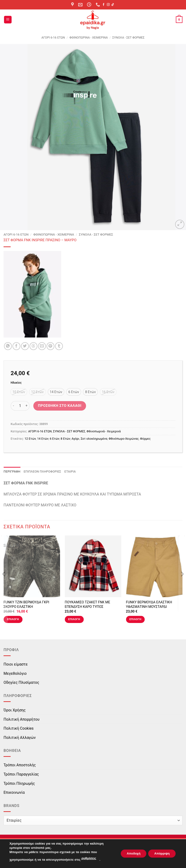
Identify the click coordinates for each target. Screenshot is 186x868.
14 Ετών (43, 439)
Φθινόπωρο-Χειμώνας (124, 439)
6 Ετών (54, 439)
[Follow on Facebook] (104, 5)
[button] (8, 20)
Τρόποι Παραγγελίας (21, 774)
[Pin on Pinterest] (50, 346)
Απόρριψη (160, 854)
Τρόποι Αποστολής (20, 765)
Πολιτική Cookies (19, 728)
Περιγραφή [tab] (12, 471)
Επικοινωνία (14, 792)
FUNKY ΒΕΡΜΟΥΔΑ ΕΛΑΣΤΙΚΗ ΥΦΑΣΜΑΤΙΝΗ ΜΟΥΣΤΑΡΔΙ (149, 605)
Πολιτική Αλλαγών (20, 738)
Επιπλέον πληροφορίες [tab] (42, 471)
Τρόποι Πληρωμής (19, 783)
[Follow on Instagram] (108, 5)
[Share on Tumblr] (59, 346)
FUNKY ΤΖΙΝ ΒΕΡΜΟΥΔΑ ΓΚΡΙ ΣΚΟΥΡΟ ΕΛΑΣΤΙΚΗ (26, 605)
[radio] (19, 392)
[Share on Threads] (33, 346)
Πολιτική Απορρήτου (22, 719)
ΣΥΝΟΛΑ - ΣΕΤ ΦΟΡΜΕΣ (128, 37)
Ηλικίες (16, 383)
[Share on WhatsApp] (8, 346)
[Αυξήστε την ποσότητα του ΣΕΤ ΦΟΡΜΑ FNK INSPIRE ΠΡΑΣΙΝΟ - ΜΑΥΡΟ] (27, 406)
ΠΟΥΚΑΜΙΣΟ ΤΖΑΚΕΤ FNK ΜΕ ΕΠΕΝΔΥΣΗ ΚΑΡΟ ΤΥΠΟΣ (87, 605)
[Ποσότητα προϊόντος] (20, 406)
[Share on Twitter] (25, 346)
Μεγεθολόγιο (15, 673)
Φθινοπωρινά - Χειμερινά (89, 37)
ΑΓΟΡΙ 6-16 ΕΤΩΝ (53, 37)
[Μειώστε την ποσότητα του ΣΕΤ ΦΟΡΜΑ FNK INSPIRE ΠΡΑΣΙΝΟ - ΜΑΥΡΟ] (13, 406)
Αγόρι (76, 439)
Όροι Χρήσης (15, 710)
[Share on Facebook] (16, 346)
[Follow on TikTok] (113, 5)
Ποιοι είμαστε (16, 664)
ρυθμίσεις (88, 859)
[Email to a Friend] (42, 346)
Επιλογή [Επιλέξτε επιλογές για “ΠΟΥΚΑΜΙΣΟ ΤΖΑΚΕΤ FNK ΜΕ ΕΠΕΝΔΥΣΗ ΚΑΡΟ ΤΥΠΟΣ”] (74, 619)
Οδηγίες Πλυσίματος (21, 682)
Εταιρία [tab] (70, 471)
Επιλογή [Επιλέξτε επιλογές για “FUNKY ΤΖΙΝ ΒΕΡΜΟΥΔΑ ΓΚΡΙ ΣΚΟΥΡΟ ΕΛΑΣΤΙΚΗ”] (13, 619)
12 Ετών (30, 439)
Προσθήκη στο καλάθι (60, 406)
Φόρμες (145, 439)
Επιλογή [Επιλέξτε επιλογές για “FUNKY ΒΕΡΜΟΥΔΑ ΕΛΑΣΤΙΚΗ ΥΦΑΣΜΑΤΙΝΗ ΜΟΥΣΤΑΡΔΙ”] (135, 619)
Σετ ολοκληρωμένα (94, 439)
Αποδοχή (129, 854)
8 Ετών (65, 439)
